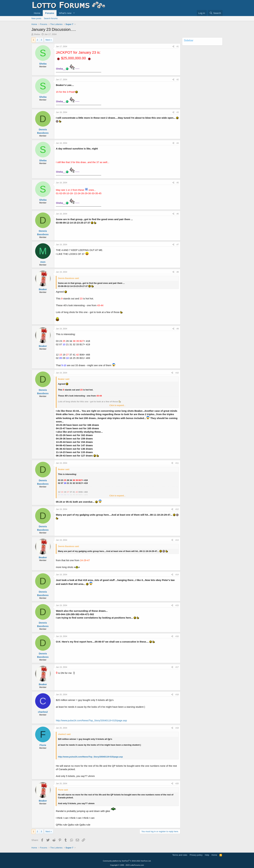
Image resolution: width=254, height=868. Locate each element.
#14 (177, 575)
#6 (178, 214)
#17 (177, 667)
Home (37, 13)
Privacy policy (196, 855)
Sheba (37, 34)
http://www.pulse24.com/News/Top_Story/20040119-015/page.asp (91, 720)
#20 (177, 784)
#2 (178, 80)
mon (43, 262)
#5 (178, 183)
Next (48, 40)
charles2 (43, 712)
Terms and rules (180, 855)
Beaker (43, 289)
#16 (177, 636)
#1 (178, 47)
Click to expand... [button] (117, 405)
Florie (43, 745)
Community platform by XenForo (127, 861)
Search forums (51, 18)
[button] (74, 13)
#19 (177, 728)
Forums (50, 13)
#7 (178, 245)
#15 (177, 605)
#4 (178, 143)
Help (207, 855)
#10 (177, 373)
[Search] (215, 13)
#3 (178, 112)
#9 (178, 329)
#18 (177, 695)
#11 (177, 463)
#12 (177, 509)
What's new (65, 13)
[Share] (173, 47)
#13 (177, 540)
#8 (178, 272)
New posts (36, 18)
